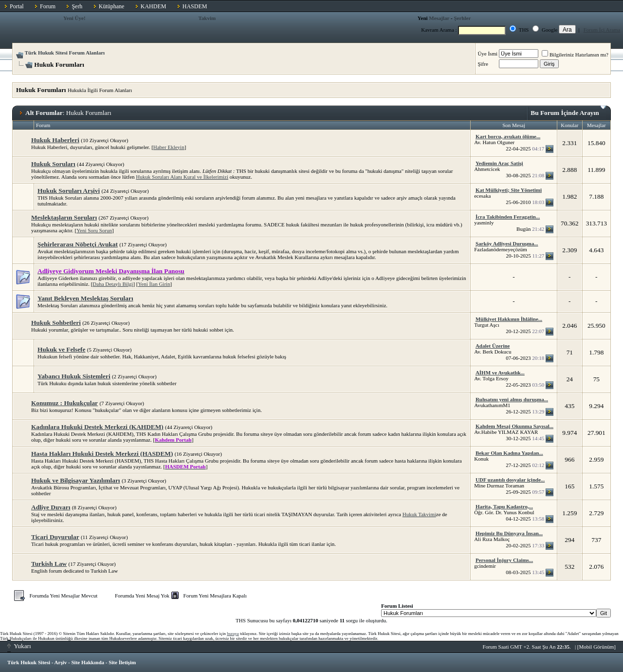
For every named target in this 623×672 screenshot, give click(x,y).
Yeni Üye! (74, 18)
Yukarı (19, 646)
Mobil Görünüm (597, 647)
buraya (233, 634)
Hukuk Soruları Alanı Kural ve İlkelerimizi (182, 177)
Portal (17, 6)
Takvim (207, 18)
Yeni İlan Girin (154, 284)
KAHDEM (154, 6)
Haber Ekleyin (169, 147)
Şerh (77, 6)
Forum (48, 6)
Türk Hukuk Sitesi (29, 662)
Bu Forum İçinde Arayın (568, 111)
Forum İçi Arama (602, 30)
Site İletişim (122, 662)
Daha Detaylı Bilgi (113, 284)
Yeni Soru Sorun (94, 230)
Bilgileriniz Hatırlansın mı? (575, 55)
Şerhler (462, 18)
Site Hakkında (88, 662)
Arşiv (61, 662)
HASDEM (195, 6)
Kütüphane (112, 6)
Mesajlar (439, 18)
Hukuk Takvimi (419, 514)
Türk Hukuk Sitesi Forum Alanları (65, 53)
